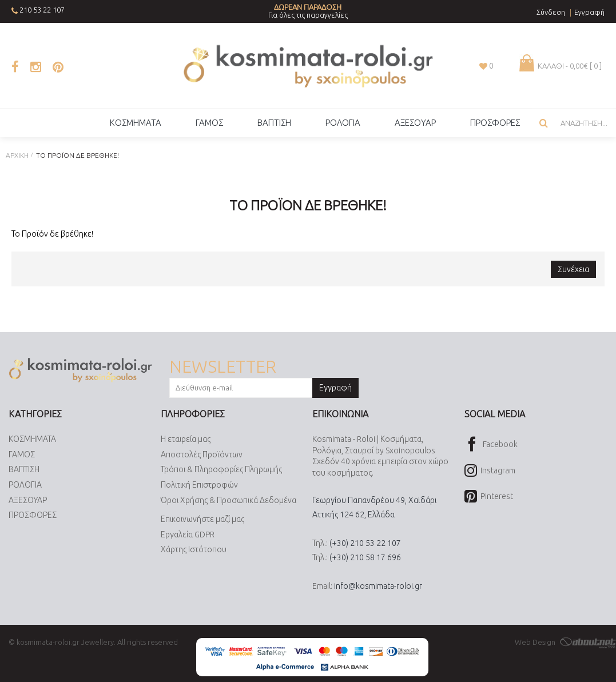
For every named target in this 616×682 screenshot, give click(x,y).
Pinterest (489, 497)
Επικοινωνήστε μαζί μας (202, 519)
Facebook (491, 445)
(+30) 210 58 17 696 (365, 557)
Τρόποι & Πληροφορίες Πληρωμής (221, 470)
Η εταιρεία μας (186, 439)
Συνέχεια (573, 269)
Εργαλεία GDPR (188, 535)
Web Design (565, 642)
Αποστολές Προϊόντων (202, 454)
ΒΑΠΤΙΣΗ (24, 470)
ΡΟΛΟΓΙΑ (25, 485)
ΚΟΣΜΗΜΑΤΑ (32, 439)
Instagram (490, 471)
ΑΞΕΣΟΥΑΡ (28, 500)
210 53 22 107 (42, 10)
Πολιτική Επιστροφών (199, 485)
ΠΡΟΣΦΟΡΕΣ (33, 515)
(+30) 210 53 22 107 (365, 543)
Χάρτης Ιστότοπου (194, 550)
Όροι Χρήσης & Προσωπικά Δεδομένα (228, 500)
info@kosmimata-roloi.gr (378, 586)
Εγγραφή (335, 388)
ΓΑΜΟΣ (22, 454)
